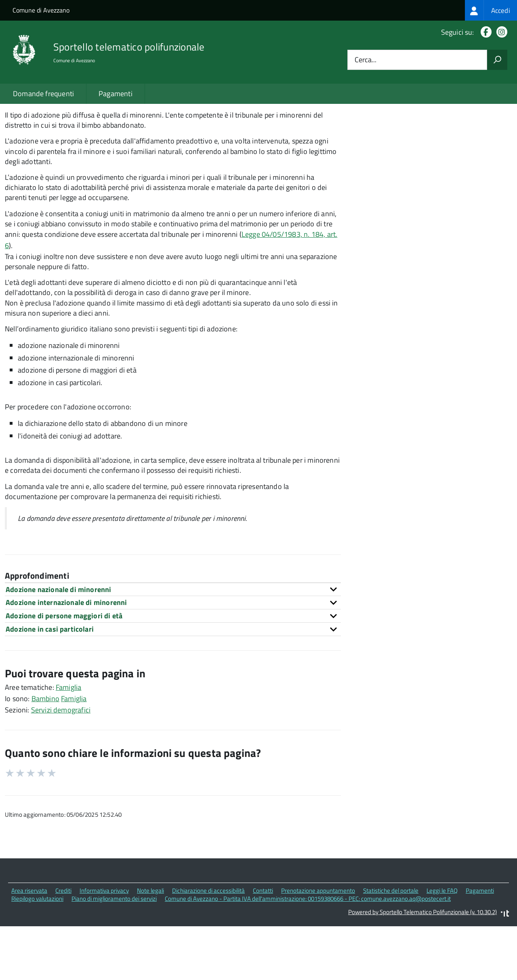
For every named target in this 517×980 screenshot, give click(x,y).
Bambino (45, 756)
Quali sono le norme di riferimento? (426, 129)
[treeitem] (491, 10)
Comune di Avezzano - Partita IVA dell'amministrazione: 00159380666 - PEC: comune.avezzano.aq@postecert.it (308, 956)
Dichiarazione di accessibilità (208, 947)
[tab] (173, 646)
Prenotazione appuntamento (318, 947)
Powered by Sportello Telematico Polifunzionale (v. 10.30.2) (422, 969)
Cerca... (366, 60)
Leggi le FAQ (442, 947)
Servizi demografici (61, 767)
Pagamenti (116, 94)
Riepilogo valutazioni (37, 956)
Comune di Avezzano (41, 10)
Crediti (63, 947)
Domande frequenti (43, 94)
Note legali (150, 947)
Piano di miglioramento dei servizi (114, 956)
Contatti (263, 947)
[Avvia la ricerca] (497, 60)
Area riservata (29, 947)
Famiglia (68, 744)
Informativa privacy (104, 947)
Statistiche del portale (391, 947)
